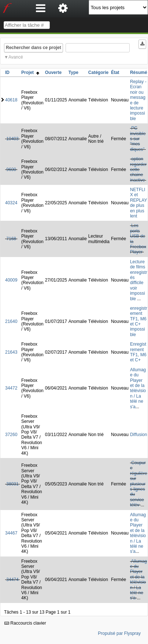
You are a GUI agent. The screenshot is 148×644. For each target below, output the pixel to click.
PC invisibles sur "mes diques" (138, 139)
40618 (11, 100)
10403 (12, 139)
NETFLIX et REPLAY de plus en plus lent (138, 203)
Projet (30, 72)
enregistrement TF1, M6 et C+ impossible (139, 321)
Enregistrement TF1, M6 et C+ (138, 352)
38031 (12, 484)
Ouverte (53, 72)
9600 (11, 170)
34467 (11, 533)
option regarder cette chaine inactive (138, 170)
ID (7, 72)
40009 (11, 280)
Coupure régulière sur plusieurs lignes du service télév (139, 484)
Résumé (139, 72)
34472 (11, 388)
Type (73, 72)
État (115, 72)
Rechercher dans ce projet (34, 48)
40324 (11, 203)
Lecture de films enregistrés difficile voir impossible (139, 280)
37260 (11, 435)
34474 (12, 580)
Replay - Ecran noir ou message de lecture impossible (138, 100)
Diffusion (138, 435)
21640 (11, 321)
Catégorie (98, 72)
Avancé (16, 57)
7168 (11, 239)
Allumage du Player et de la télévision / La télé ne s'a (138, 388)
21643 (11, 352)
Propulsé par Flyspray (119, 633)
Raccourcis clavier (25, 623)
